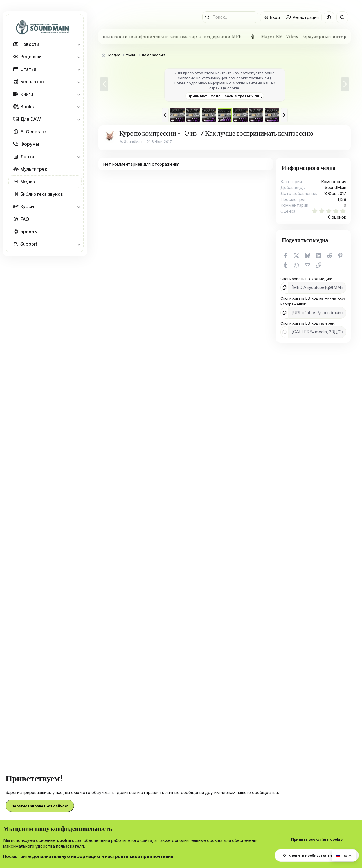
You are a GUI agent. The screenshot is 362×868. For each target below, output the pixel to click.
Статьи (28, 69)
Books (27, 107)
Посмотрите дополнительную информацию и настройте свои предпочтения (88, 856)
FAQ (25, 219)
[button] (79, 44)
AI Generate (33, 132)
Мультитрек (34, 169)
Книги (27, 94)
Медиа (28, 181)
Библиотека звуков (42, 194)
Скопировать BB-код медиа (306, 279)
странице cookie (224, 88)
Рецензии (31, 57)
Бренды (29, 231)
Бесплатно (32, 82)
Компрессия (334, 182)
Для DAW (31, 119)
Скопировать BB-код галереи (307, 322)
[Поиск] (230, 17)
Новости (30, 44)
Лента (27, 157)
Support (29, 244)
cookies (65, 840)
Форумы (30, 144)
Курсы (27, 206)
